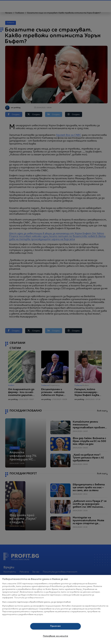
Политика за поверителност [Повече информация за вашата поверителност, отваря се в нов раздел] (29, 598)
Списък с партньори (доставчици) (20, 618)
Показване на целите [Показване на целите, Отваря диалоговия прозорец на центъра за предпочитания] (56, 636)
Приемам (55, 626)
